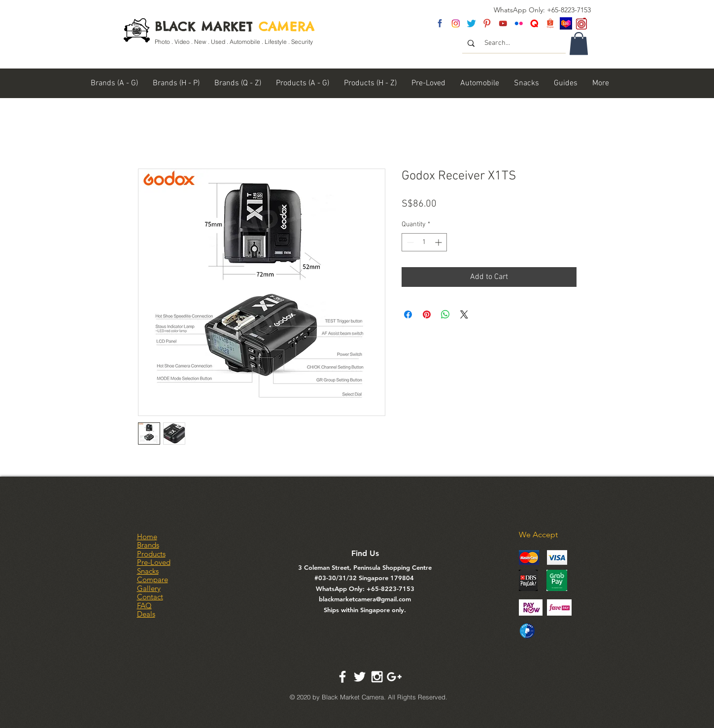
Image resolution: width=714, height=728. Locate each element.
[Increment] (439, 242)
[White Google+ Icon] (394, 677)
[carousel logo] (582, 23)
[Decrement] (409, 242)
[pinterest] (487, 23)
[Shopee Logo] (550, 23)
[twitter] (471, 23)
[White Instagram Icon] (377, 677)
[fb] (440, 23)
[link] (579, 44)
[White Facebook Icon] (342, 677)
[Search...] (515, 43)
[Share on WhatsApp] (445, 314)
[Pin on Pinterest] (427, 314)
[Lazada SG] (566, 23)
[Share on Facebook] (408, 314)
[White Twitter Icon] (360, 677)
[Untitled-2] (534, 23)
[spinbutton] (424, 242)
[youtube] (503, 23)
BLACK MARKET (235, 27)
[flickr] (519, 23)
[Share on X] (464, 314)
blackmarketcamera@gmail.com (365, 599)
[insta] (456, 23)
